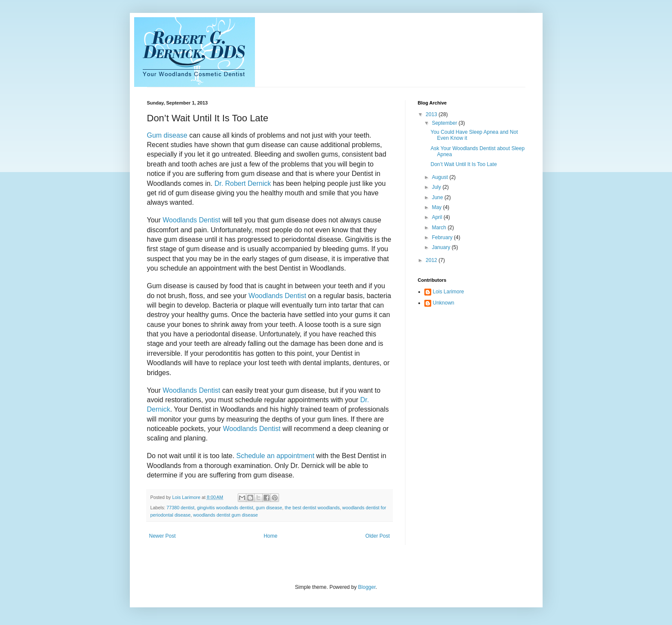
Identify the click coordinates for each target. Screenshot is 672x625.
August (440, 177)
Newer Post (163, 536)
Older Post (378, 536)
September (445, 123)
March (440, 228)
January (442, 247)
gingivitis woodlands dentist (225, 508)
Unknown (444, 303)
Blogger (367, 587)
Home (270, 536)
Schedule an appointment (276, 456)
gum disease (269, 508)
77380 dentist (180, 508)
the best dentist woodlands (312, 508)
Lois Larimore (449, 292)
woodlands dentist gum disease (226, 515)
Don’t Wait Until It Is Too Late (463, 164)
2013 (432, 114)
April (437, 217)
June (438, 197)
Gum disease (167, 135)
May (437, 207)
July (437, 187)
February (443, 237)
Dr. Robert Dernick (243, 183)
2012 (432, 260)
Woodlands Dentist (191, 220)
